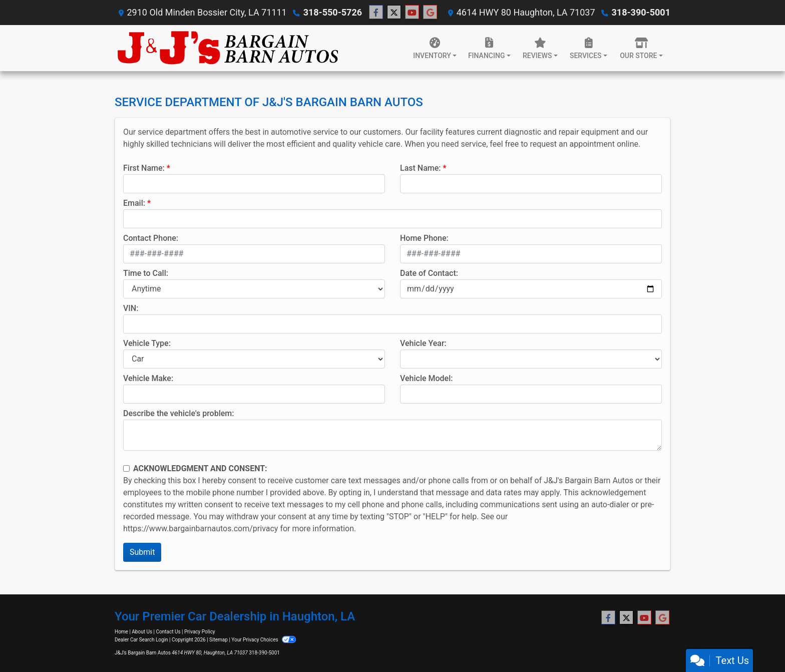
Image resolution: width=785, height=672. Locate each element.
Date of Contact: (429, 273)
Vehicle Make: (148, 378)
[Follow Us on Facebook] (376, 13)
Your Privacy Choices (264, 640)
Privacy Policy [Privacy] (200, 632)
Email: (134, 203)
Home (121, 632)
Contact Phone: (151, 238)
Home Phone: (424, 238)
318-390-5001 (641, 12)
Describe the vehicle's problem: (178, 413)
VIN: (131, 308)
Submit (142, 552)
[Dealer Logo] (229, 48)
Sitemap (219, 640)
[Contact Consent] (126, 468)
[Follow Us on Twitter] (394, 13)
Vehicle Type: (147, 343)
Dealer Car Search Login (141, 640)
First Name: (144, 168)
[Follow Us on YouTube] (412, 13)
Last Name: (421, 168)
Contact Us (168, 632)
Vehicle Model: (426, 378)
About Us (142, 632)
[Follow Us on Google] (430, 13)
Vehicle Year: (423, 343)
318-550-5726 (333, 12)
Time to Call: (146, 273)
